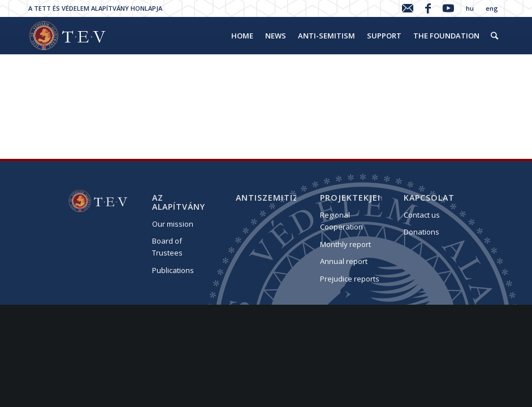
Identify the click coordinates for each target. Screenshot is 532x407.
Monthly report (345, 244)
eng (492, 8)
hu (470, 8)
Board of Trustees (167, 247)
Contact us (422, 215)
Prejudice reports (350, 279)
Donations (421, 232)
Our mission (173, 224)
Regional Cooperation (341, 221)
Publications (173, 270)
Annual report (344, 261)
